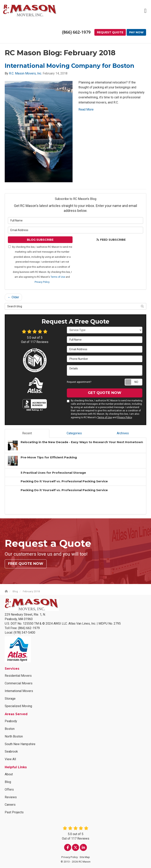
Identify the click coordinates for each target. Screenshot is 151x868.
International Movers (19, 691)
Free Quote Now (26, 564)
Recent (27, 433)
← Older (13, 297)
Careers (10, 805)
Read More (86, 109)
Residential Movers (18, 676)
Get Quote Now (105, 393)
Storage (10, 699)
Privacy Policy (42, 282)
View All (10, 759)
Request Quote (104, 33)
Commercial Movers (19, 683)
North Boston (14, 736)
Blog (8, 782)
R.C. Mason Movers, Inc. (25, 74)
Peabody (11, 721)
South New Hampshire (20, 744)
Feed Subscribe (111, 240)
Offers (9, 790)
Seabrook (11, 752)
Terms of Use (58, 277)
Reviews (11, 797)
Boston (10, 729)
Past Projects (14, 812)
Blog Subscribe (40, 240)
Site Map (85, 857)
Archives (123, 433)
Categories (74, 433)
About (9, 774)
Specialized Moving (18, 706)
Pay (130, 33)
